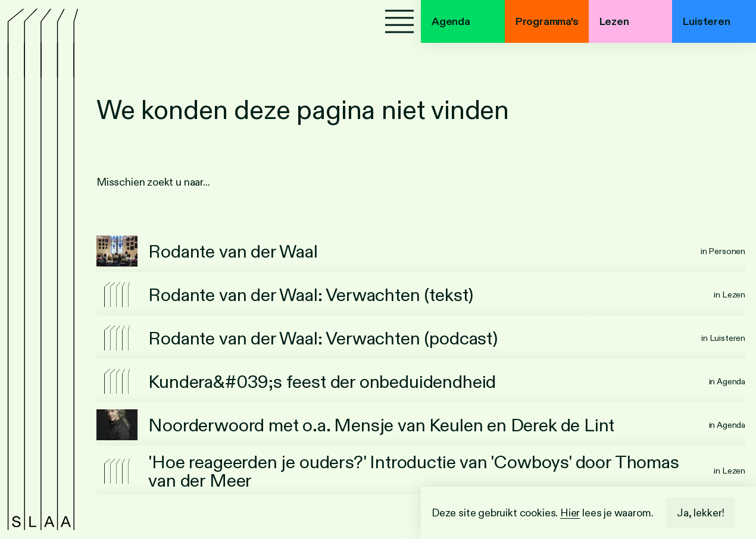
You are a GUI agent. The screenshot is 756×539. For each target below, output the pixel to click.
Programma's (547, 21)
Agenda (451, 21)
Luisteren (706, 21)
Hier (570, 513)
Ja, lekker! (701, 513)
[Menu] (399, 21)
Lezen (614, 21)
